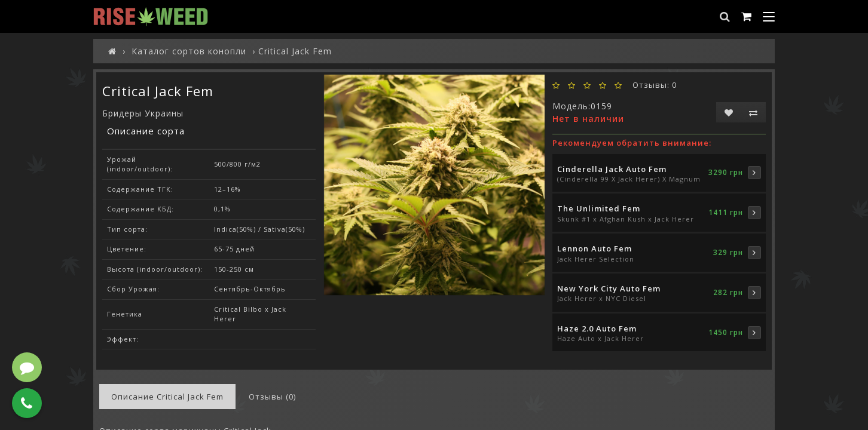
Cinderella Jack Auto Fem (612, 169)
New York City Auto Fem (609, 288)
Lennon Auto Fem (595, 248)
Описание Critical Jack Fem (167, 397)
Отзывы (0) (272, 397)
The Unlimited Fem (599, 208)
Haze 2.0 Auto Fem (597, 328)
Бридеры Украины (143, 113)
